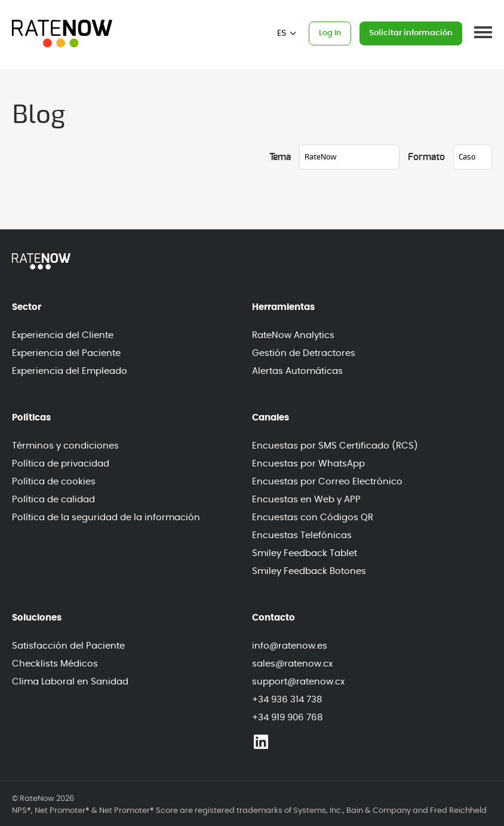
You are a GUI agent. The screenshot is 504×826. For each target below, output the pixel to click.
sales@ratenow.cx (292, 664)
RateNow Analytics (293, 335)
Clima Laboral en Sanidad (70, 682)
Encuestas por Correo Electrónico (327, 482)
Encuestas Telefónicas (302, 535)
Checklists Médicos (55, 664)
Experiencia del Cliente (63, 335)
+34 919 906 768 (287, 718)
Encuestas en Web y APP (306, 500)
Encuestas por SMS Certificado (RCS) (335, 446)
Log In (330, 33)
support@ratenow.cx (298, 682)
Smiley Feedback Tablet (305, 553)
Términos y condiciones (65, 446)
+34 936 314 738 (287, 700)
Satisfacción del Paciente (68, 646)
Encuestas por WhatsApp (308, 464)
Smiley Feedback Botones (309, 571)
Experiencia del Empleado (70, 371)
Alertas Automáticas (297, 371)
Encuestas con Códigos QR (313, 518)
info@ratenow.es (290, 646)
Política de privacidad (61, 464)
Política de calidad (53, 500)
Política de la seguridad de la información (106, 518)
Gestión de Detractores (304, 353)
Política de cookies (54, 482)
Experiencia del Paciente (66, 353)
